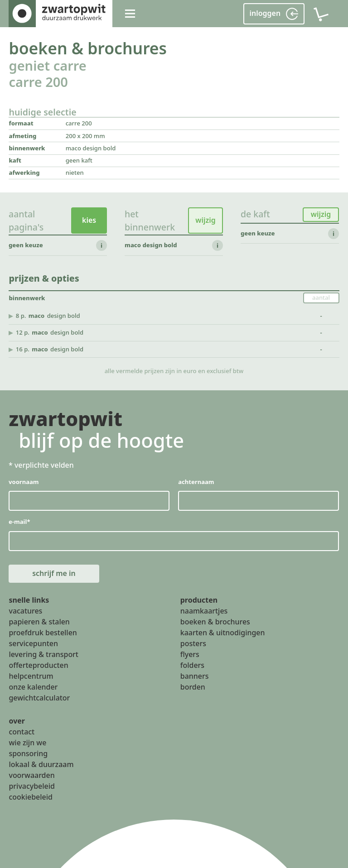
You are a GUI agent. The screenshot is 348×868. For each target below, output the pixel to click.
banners (195, 676)
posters (193, 643)
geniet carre (47, 66)
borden (193, 687)
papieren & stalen (39, 622)
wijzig (206, 221)
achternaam (196, 482)
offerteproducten (38, 665)
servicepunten (33, 643)
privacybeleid (31, 786)
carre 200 (38, 82)
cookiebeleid (30, 797)
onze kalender (33, 687)
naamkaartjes (204, 611)
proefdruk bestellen (43, 633)
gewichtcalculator (39, 698)
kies (89, 221)
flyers (190, 654)
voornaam (24, 482)
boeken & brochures (88, 48)
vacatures (25, 611)
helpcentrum (31, 676)
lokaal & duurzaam (41, 764)
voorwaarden (31, 775)
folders (192, 665)
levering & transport (43, 654)
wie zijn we (27, 743)
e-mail (19, 522)
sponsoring (28, 753)
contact (22, 732)
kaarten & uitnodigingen (223, 633)
